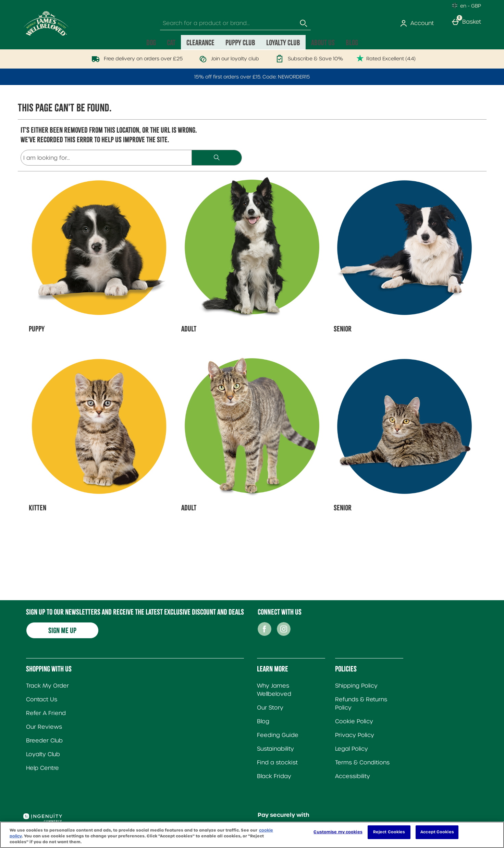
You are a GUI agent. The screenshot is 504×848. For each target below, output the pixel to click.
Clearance (200, 43)
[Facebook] (265, 634)
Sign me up (62, 630)
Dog (151, 43)
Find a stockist (277, 762)
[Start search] (304, 23)
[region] (252, 835)
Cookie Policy (354, 721)
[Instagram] (284, 634)
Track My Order (47, 686)
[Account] (418, 23)
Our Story (270, 708)
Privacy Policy (355, 735)
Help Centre (42, 768)
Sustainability (275, 749)
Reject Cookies (389, 832)
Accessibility (353, 776)
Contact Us (42, 699)
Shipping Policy (356, 686)
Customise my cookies (338, 832)
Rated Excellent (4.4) (386, 59)
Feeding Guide (278, 735)
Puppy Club (240, 43)
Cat (171, 43)
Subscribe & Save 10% (308, 59)
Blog (352, 43)
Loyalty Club (283, 43)
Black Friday (274, 776)
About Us (323, 43)
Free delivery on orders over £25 (136, 59)
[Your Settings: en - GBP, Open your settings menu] (466, 5)
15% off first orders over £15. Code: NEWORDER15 (252, 77)
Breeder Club (44, 741)
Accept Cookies (437, 832)
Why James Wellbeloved (274, 690)
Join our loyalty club (228, 59)
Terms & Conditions (362, 762)
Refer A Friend (46, 713)
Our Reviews (44, 727)
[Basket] (468, 23)
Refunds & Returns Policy (361, 704)
